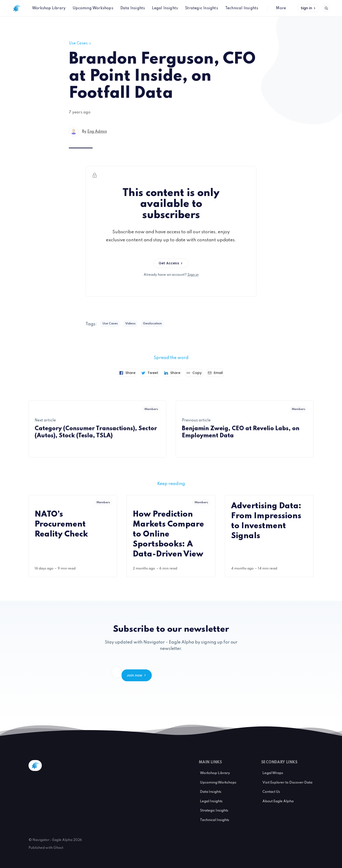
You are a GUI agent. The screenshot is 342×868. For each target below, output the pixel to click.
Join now (215, 672)
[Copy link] (199, 373)
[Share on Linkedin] (172, 373)
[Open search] (326, 8)
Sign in (309, 8)
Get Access (171, 263)
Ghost (58, 842)
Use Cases (80, 43)
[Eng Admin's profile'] (74, 132)
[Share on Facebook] (117, 373)
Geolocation (160, 324)
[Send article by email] (225, 373)
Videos (135, 324)
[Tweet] (145, 373)
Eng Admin (97, 132)
